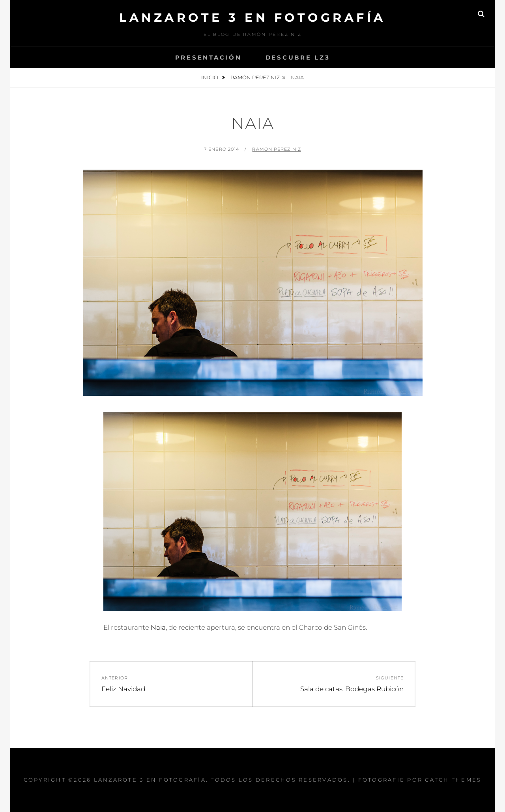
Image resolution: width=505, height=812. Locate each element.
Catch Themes (453, 780)
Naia (158, 627)
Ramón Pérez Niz (277, 149)
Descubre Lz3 (298, 57)
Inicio (210, 77)
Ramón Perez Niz (255, 77)
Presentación (209, 57)
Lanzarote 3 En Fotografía (252, 18)
